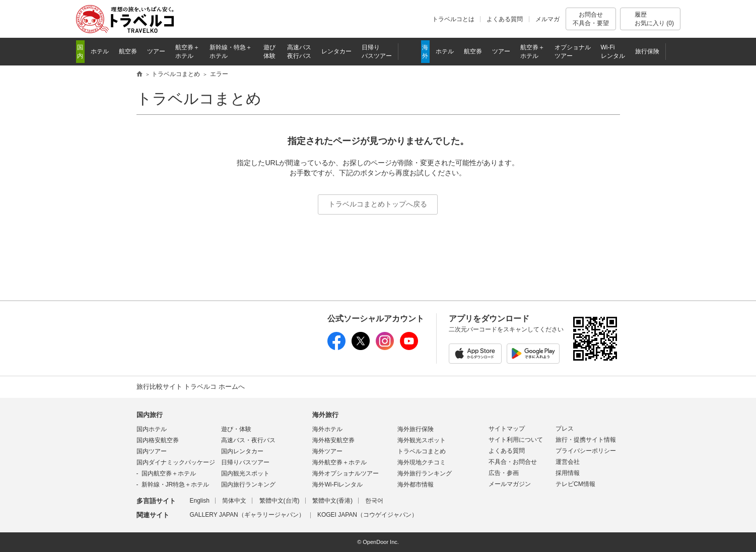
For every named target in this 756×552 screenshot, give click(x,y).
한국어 (374, 501)
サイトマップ (507, 429)
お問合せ (591, 19)
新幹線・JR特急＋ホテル (176, 485)
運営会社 (568, 462)
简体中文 (234, 501)
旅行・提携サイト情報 (586, 440)
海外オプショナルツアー (346, 473)
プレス (565, 429)
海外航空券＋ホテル (339, 462)
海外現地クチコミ (422, 462)
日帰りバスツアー (245, 462)
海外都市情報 (416, 485)
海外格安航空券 (333, 440)
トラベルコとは (453, 19)
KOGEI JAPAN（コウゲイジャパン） (367, 515)
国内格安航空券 (158, 440)
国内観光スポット (245, 473)
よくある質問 (505, 19)
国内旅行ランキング (248, 485)
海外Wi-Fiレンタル (337, 485)
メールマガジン (510, 484)
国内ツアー (152, 451)
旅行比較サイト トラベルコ (140, 75)
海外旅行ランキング (425, 473)
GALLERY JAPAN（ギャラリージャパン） (247, 515)
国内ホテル (152, 429)
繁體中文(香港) (332, 501)
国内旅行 (150, 415)
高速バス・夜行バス (248, 440)
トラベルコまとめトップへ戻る (378, 204)
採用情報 (568, 473)
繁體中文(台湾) (280, 501)
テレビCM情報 (575, 484)
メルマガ (547, 19)
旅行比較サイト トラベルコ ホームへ (191, 387)
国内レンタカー (242, 451)
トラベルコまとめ (199, 98)
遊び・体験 (236, 429)
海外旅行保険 (416, 429)
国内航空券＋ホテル (169, 473)
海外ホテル (327, 429)
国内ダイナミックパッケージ (176, 462)
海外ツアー (327, 451)
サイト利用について (516, 440)
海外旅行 (325, 415)
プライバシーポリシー (586, 451)
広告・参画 (504, 473)
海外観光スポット (422, 440)
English (200, 501)
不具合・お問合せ (513, 462)
